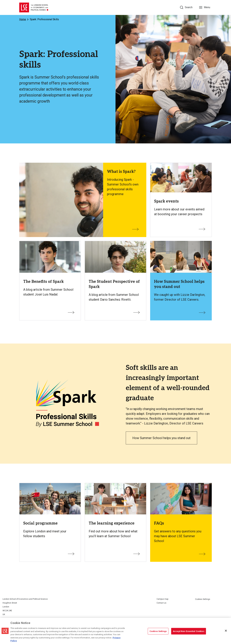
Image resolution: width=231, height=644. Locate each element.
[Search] (186, 7)
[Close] (226, 631)
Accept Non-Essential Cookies (189, 631)
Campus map (162, 599)
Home (23, 19)
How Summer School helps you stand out (161, 438)
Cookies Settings (203, 599)
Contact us (161, 603)
